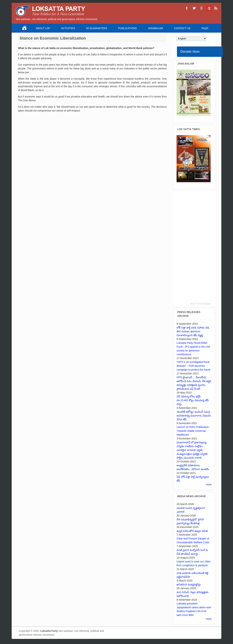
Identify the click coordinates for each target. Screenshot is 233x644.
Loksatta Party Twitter (194, 8)
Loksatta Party (49, 631)
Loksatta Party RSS (216, 8)
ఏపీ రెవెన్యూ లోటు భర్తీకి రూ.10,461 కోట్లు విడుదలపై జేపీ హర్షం (193, 400)
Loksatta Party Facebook (187, 8)
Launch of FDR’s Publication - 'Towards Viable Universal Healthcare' (193, 431)
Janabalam (155, 28)
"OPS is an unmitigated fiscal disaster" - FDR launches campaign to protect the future (193, 366)
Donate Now (190, 51)
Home (25, 28)
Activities (68, 28)
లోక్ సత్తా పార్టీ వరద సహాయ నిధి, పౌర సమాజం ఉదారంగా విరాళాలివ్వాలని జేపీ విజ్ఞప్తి (193, 331)
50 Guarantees (97, 28)
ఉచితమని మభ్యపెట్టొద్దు (189, 584)
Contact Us (182, 28)
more (209, 484)
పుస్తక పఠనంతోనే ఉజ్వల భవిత (192, 531)
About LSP (43, 28)
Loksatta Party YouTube (209, 8)
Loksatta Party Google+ (201, 8)
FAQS (205, 28)
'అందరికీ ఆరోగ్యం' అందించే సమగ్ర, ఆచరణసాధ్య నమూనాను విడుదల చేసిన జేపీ (194, 416)
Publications (128, 28)
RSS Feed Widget (200, 304)
